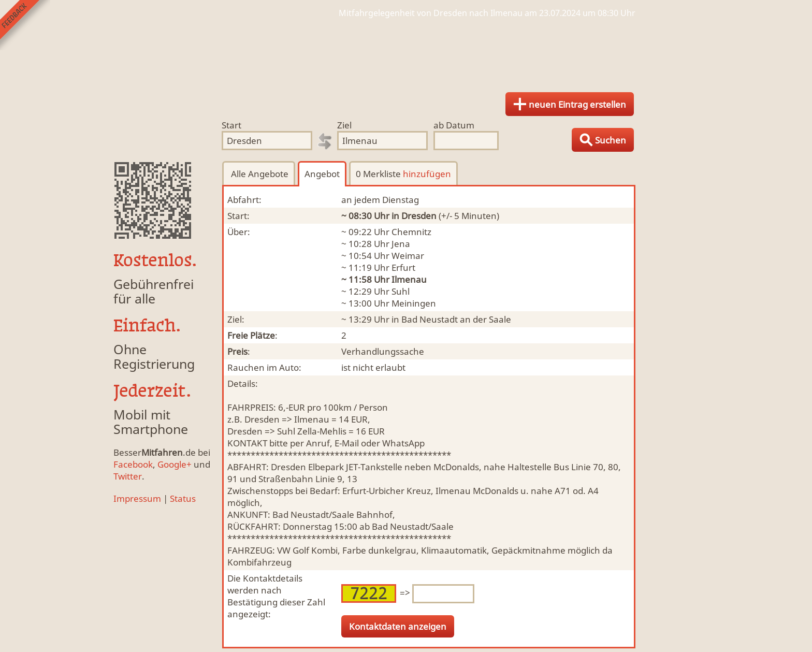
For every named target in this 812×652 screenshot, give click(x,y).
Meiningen (414, 303)
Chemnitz (411, 232)
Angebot (322, 174)
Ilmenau (409, 279)
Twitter (128, 476)
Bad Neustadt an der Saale (456, 319)
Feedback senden (25, 25)
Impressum (137, 498)
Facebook (133, 464)
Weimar (408, 256)
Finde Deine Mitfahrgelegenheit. (406, 52)
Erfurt (403, 267)
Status (183, 498)
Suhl (401, 291)
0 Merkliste (403, 174)
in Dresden (414, 216)
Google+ (175, 464)
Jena (401, 244)
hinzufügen (427, 174)
